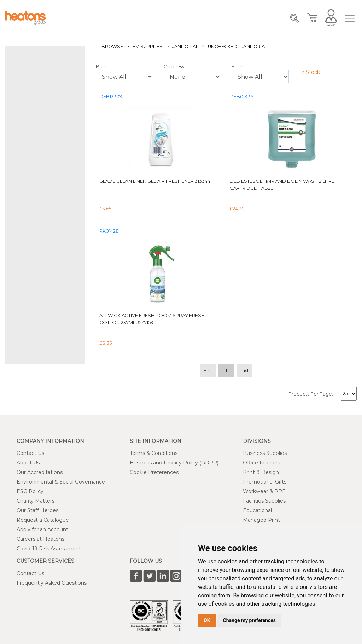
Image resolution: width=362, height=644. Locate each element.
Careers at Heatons (40, 539)
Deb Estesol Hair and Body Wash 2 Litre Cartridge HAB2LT (282, 185)
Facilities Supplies (264, 501)
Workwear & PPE (264, 491)
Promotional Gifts (265, 482)
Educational (257, 510)
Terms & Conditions (154, 453)
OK (207, 620)
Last (244, 371)
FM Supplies (148, 46)
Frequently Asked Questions (52, 583)
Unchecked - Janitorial (238, 46)
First (208, 371)
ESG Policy (30, 491)
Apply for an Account (42, 529)
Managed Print (261, 520)
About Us (28, 463)
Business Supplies (265, 453)
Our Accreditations (40, 472)
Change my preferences (249, 620)
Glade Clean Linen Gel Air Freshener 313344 (155, 181)
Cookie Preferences (154, 472)
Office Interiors (261, 463)
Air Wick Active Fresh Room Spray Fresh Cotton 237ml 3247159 (152, 319)
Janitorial (185, 46)
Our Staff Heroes (37, 510)
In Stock (310, 72)
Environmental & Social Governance (61, 482)
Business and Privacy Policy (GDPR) (174, 463)
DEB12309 (111, 97)
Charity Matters (36, 501)
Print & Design (261, 472)
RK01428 (109, 231)
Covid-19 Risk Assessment (49, 549)
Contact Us (30, 453)
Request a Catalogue (43, 520)
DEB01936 (241, 97)
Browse (112, 46)
